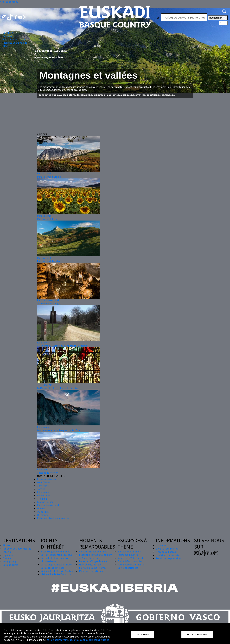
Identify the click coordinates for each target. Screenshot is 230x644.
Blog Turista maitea (167, 549)
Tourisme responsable (168, 558)
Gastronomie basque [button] (14, 39)
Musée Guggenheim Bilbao (56, 551)
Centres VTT (44, 486)
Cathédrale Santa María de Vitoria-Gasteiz (55, 560)
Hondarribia (9, 562)
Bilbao (6, 545)
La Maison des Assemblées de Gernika (58, 388)
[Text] (184, 17)
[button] (224, 11)
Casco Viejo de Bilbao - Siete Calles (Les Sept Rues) (56, 566)
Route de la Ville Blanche (131, 558)
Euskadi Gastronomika (130, 561)
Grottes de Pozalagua (49, 303)
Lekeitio (7, 552)
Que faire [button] (7, 36)
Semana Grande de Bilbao (93, 551)
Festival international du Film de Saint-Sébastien (96, 556)
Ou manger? (44, 515)
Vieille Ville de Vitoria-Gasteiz (57, 571)
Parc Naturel (44, 173)
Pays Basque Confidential (131, 564)
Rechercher (218, 18)
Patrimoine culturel (48, 300)
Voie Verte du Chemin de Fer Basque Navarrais (62, 346)
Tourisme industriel (128, 555)
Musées (41, 508)
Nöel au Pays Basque (90, 564)
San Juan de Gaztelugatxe (17, 549)
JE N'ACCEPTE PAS (197, 634)
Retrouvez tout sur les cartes (53, 518)
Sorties (41, 489)
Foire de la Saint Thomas (93, 568)
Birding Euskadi (46, 502)
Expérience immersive (168, 555)
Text (158, 18)
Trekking (42, 499)
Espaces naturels (46, 479)
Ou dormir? (43, 512)
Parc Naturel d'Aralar (49, 261)
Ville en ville (44, 495)
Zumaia (7, 558)
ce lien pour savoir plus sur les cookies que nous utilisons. (78, 640)
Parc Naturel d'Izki (47, 219)
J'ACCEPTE (143, 634)
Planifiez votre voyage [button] (15, 43)
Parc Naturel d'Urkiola (49, 177)
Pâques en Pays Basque (92, 571)
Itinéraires (43, 342)
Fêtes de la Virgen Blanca (93, 561)
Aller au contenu (9, 2)
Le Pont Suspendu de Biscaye (57, 555)
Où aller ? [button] (8, 33)
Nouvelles (161, 545)
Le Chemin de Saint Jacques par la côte (58, 430)
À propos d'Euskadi (166, 552)
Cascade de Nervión (48, 473)
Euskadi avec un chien (129, 551)
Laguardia (8, 555)
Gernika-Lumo (10, 565)
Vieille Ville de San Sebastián (56, 574)
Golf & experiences (128, 568)
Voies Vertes (44, 482)
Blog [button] (5, 46)
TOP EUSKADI (45, 385)
